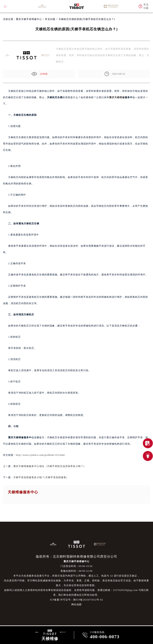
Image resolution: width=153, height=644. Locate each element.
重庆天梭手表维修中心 (29, 19)
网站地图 (76, 604)
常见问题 (50, 19)
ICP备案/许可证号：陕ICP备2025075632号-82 (77, 600)
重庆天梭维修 (117, 97)
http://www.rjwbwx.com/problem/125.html (40, 455)
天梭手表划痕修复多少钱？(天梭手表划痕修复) (40, 477)
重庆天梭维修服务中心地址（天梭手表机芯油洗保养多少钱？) (49, 466)
